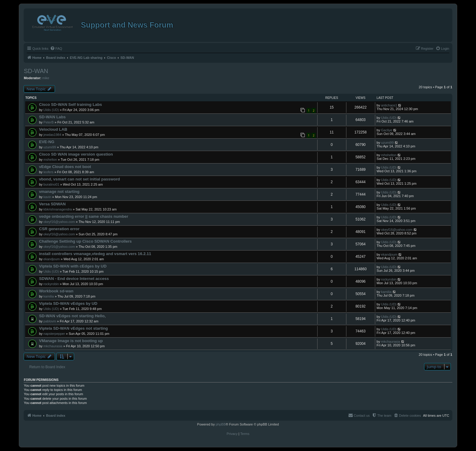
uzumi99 (50, 147)
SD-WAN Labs (52, 117)
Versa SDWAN (52, 204)
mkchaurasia (53, 346)
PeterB (49, 122)
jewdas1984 (52, 135)
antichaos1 (389, 105)
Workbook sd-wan (56, 291)
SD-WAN (36, 71)
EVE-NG (47, 142)
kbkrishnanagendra (58, 209)
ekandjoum (52, 259)
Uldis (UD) (51, 110)
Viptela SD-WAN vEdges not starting (73, 328)
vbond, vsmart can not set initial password (79, 179)
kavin (47, 197)
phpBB (221, 424)
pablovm (50, 321)
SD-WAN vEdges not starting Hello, (72, 316)
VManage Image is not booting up (71, 341)
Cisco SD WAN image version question (76, 154)
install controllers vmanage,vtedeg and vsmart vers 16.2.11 (95, 254)
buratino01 (51, 184)
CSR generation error (59, 229)
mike (46, 78)
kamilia (49, 296)
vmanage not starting (59, 192)
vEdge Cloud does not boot (65, 167)
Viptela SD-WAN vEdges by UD (68, 303)
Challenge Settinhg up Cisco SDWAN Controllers (85, 241)
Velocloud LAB (53, 129)
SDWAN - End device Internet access (74, 279)
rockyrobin (51, 284)
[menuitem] (56, 49)
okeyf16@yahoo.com (59, 222)
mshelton (50, 160)
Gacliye (387, 130)
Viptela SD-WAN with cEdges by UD (73, 266)
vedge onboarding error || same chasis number (83, 216)
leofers (48, 172)
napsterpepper (54, 334)
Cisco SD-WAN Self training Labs (70, 104)
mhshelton (389, 155)
